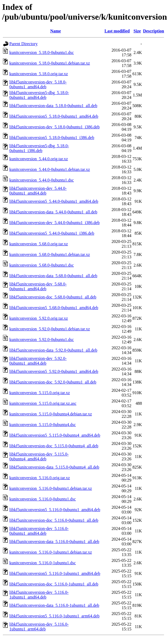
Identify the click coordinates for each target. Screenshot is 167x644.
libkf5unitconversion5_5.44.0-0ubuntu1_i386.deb (52, 233)
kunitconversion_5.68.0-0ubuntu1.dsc (42, 265)
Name (56, 31)
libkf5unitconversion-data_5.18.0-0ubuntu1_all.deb (53, 106)
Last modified (117, 31)
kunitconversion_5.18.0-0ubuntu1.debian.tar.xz (50, 63)
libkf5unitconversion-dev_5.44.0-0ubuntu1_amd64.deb (38, 191)
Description (154, 31)
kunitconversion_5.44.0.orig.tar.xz (39, 159)
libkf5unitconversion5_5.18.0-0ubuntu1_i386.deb (52, 138)
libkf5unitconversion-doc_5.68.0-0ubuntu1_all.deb (53, 297)
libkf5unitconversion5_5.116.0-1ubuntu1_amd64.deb (55, 573)
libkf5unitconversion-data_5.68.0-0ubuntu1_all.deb (53, 276)
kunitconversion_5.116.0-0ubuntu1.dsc (43, 499)
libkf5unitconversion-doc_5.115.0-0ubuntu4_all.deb (54, 446)
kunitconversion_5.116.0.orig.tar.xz (40, 478)
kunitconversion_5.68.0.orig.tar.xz (39, 244)
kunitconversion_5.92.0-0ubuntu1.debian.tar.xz (50, 329)
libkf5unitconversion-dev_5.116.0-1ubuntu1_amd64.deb (39, 595)
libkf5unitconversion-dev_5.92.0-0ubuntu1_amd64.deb (38, 361)
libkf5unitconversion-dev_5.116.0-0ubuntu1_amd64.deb (39, 531)
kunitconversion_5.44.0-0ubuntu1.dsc (42, 180)
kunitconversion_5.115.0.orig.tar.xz (40, 393)
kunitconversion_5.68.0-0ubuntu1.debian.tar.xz (50, 254)
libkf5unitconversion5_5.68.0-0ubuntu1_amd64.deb (54, 308)
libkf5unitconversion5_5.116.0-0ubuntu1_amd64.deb (55, 510)
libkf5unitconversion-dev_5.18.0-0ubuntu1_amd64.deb (38, 84)
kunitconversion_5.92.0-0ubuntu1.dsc (42, 340)
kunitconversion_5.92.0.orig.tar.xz (39, 318)
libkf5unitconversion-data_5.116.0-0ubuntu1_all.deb (54, 542)
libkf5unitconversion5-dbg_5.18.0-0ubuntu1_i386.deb (39, 148)
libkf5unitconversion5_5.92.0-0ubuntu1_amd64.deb (54, 371)
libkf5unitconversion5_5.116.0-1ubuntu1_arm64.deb (54, 616)
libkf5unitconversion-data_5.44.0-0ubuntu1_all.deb (53, 212)
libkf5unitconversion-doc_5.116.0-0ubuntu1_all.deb (54, 520)
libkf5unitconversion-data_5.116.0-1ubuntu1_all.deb (54, 605)
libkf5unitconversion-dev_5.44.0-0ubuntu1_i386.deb (54, 223)
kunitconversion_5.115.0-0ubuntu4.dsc (43, 425)
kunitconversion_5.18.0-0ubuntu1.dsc (42, 52)
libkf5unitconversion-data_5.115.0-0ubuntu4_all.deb (54, 467)
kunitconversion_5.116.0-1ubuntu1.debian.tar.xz (51, 552)
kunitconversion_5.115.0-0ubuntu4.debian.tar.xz (51, 414)
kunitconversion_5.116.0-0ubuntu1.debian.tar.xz (51, 488)
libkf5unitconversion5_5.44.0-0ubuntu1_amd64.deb (54, 201)
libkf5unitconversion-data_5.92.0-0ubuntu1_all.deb (53, 350)
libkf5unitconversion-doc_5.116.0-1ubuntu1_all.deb (54, 584)
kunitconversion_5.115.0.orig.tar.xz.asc (43, 403)
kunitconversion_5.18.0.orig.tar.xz (39, 74)
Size (137, 31)
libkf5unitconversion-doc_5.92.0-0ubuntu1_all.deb (53, 382)
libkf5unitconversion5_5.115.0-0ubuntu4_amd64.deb (55, 435)
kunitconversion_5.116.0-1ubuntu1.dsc (43, 563)
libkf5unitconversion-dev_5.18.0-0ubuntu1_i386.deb (54, 127)
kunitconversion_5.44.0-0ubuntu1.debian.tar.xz (50, 169)
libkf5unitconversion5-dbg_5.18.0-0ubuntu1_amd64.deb (39, 95)
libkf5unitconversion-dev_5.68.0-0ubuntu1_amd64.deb (38, 286)
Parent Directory (23, 44)
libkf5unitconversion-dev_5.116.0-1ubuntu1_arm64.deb (39, 627)
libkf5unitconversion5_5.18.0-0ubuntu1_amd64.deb (54, 116)
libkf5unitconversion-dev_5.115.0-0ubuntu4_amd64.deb (39, 456)
